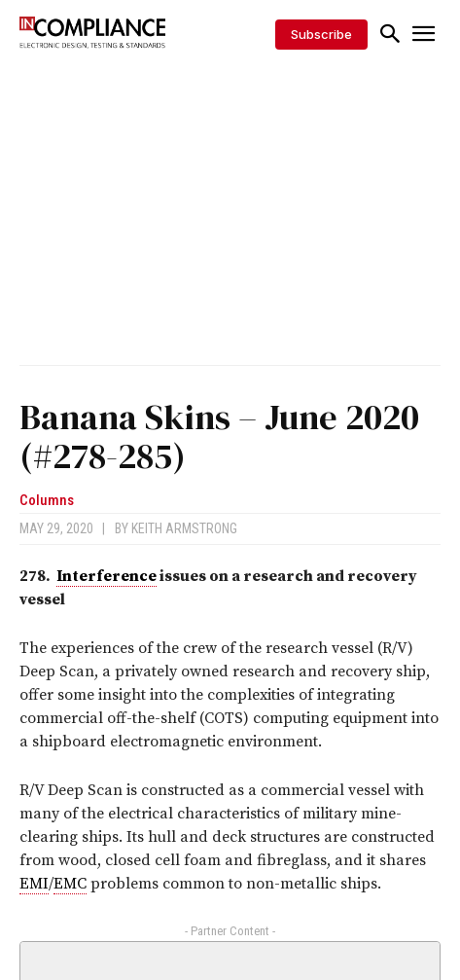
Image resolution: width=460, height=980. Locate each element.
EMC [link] (70, 884)
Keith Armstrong (184, 528)
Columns (47, 501)
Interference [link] (106, 576)
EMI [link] (34, 884)
